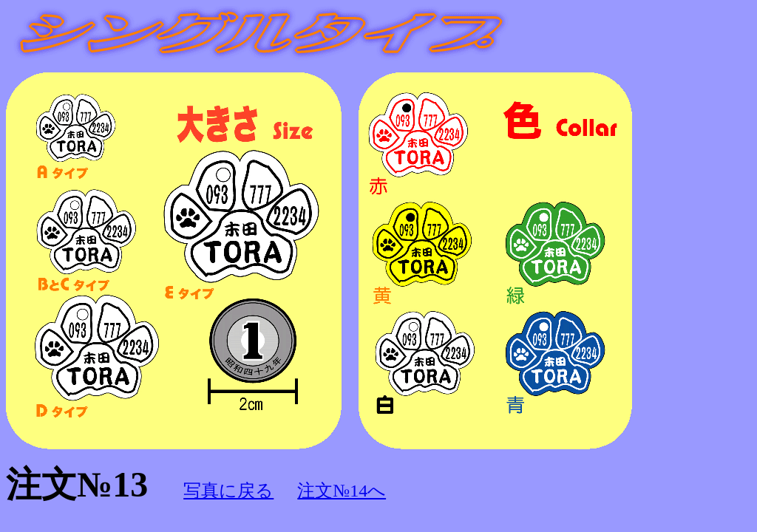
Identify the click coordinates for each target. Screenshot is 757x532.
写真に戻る (228, 491)
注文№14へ (342, 491)
